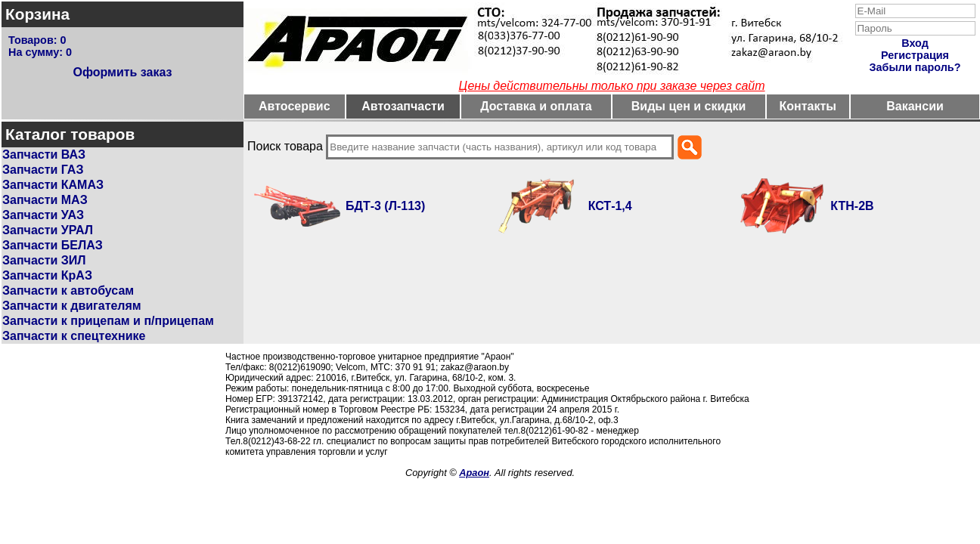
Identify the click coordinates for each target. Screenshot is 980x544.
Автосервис (295, 106)
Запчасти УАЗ (43, 215)
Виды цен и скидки (689, 106)
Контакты (808, 106)
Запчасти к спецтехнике (74, 336)
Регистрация (915, 55)
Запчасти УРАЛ (48, 230)
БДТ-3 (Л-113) (385, 206)
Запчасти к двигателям (72, 306)
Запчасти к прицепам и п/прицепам (108, 321)
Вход (915, 43)
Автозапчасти (403, 106)
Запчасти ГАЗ (43, 170)
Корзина (37, 14)
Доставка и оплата (536, 106)
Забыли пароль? (915, 67)
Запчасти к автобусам (68, 291)
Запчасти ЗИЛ (44, 260)
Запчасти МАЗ (45, 200)
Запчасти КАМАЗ (53, 185)
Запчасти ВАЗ (44, 155)
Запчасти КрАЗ (47, 275)
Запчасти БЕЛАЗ (53, 245)
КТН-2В (852, 206)
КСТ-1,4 (610, 206)
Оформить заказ (122, 72)
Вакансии (915, 106)
